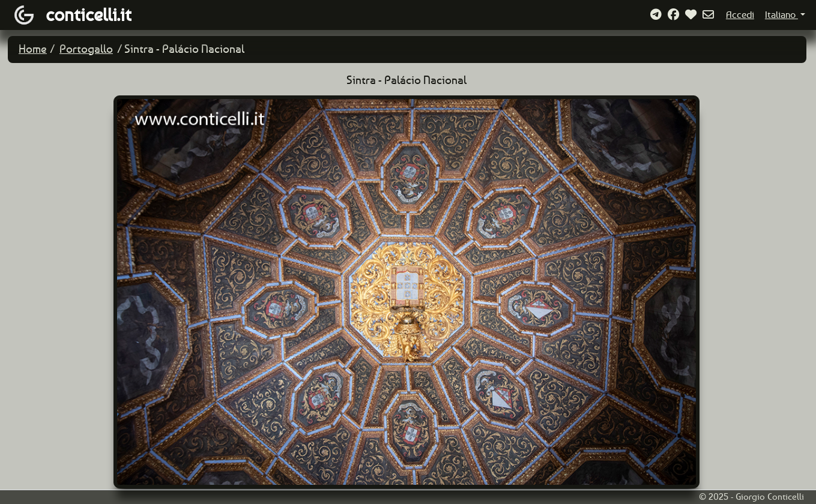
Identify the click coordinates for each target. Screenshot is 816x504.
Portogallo (86, 49)
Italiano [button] (781, 15)
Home (33, 49)
